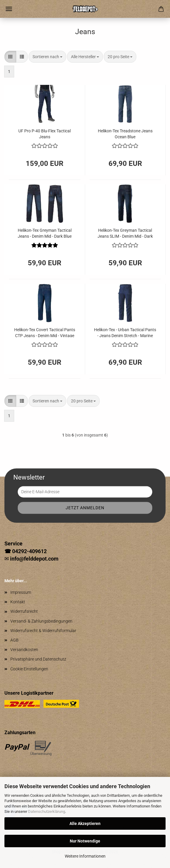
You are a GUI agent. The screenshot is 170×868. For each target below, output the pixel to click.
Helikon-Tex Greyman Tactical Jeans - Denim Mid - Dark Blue (45, 233)
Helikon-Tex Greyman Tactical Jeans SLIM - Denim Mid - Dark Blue (125, 233)
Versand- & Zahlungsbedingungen (41, 621)
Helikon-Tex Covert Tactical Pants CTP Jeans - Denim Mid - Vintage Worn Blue (45, 332)
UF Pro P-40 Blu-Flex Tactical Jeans (44, 133)
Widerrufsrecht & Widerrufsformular (43, 631)
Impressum (21, 592)
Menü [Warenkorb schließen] (9, 9)
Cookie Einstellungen (29, 669)
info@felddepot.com (34, 559)
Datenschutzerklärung (47, 811)
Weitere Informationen (85, 856)
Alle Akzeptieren (85, 823)
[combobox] (47, 57)
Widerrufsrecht (24, 611)
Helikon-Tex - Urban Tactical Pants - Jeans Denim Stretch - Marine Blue (125, 332)
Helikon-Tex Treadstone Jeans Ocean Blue (125, 133)
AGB (14, 640)
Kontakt (18, 602)
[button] (10, 57)
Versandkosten (24, 650)
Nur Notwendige (85, 841)
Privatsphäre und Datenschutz (38, 659)
